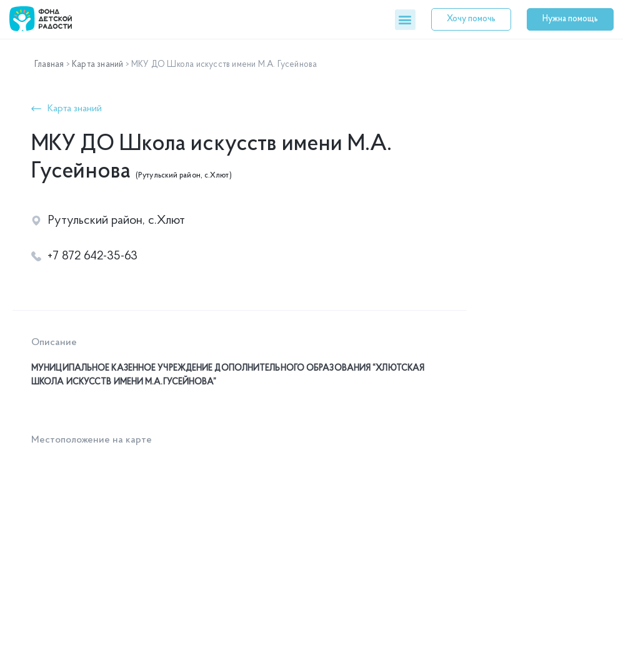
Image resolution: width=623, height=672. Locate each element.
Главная (49, 65)
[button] (405, 20)
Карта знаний (97, 65)
